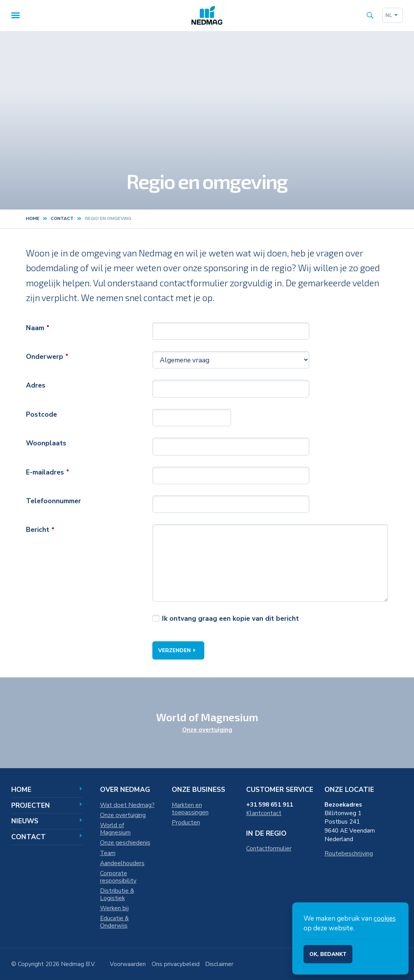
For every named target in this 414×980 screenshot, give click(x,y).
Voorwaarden (128, 964)
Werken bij (114, 908)
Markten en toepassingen (190, 809)
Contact (47, 837)
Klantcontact (264, 813)
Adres (36, 386)
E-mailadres (45, 473)
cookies (385, 918)
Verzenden (178, 651)
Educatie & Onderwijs (114, 922)
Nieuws (47, 821)
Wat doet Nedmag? (127, 805)
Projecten (47, 805)
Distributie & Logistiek (117, 894)
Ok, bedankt (328, 954)
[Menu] (16, 16)
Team (108, 853)
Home (33, 220)
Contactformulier (269, 848)
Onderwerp (45, 357)
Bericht (38, 531)
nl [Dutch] (392, 16)
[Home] (207, 16)
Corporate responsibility (118, 877)
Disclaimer (219, 964)
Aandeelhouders (122, 863)
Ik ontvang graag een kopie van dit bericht (230, 620)
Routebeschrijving (349, 853)
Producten (186, 822)
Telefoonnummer (53, 502)
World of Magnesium (115, 829)
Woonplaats (46, 444)
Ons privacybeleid (176, 964)
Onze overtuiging (207, 730)
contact (62, 220)
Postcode (41, 415)
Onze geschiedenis (125, 842)
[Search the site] (370, 16)
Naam (35, 329)
